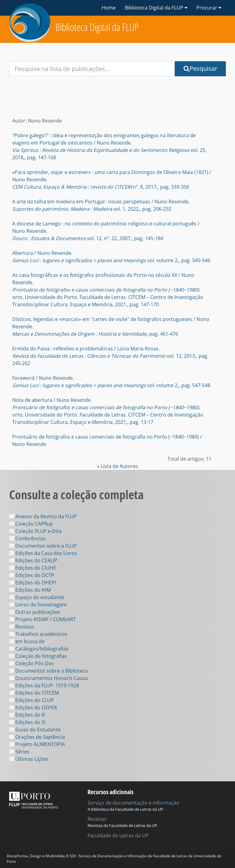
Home (109, 8)
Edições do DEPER (33, 708)
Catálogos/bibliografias (39, 649)
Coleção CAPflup (31, 524)
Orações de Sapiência (37, 737)
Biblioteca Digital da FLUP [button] (156, 8)
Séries (19, 752)
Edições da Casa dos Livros (43, 553)
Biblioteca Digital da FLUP (97, 27)
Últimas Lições (29, 759)
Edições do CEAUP (33, 560)
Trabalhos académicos (38, 634)
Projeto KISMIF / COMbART (43, 619)
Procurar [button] (209, 8)
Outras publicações (35, 612)
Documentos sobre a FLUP (43, 546)
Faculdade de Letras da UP (118, 836)
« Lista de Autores (117, 466)
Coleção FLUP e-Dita (35, 531)
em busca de (27, 641)
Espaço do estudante (37, 597)
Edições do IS (27, 722)
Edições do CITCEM (34, 693)
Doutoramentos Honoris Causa (48, 678)
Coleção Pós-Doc (32, 663)
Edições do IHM (30, 590)
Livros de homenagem (38, 605)
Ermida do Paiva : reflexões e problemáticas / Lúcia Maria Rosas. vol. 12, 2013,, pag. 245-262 (110, 356)
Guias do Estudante (35, 730)
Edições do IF (27, 715)
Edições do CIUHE (33, 568)
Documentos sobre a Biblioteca (48, 671)
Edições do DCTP (32, 575)
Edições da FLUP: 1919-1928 (44, 685)
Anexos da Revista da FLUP (43, 516)
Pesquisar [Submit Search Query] (200, 68)
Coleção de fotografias (38, 656)
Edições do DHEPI (33, 583)
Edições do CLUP (32, 700)
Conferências (27, 538)
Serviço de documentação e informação (133, 803)
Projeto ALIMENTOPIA (37, 744)
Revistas (22, 627)
